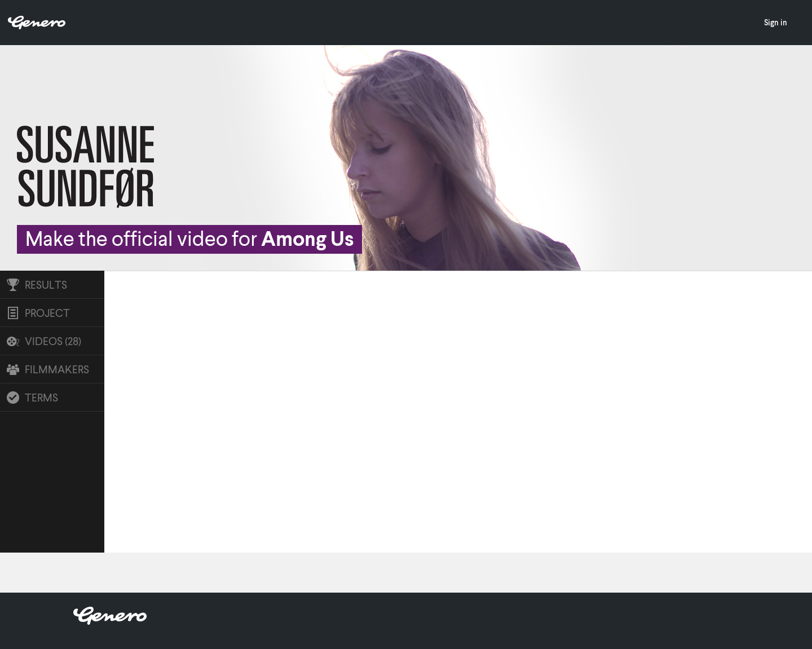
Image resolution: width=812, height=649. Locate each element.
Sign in (776, 22)
